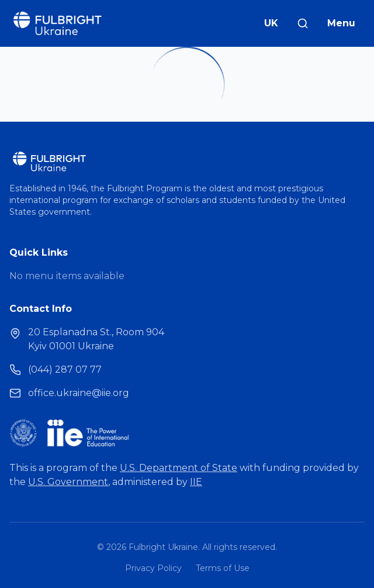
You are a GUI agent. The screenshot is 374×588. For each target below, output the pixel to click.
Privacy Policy (153, 568)
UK (271, 23)
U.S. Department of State (179, 468)
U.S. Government (68, 482)
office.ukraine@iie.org (79, 393)
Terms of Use (223, 568)
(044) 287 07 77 (65, 369)
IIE (196, 482)
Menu (341, 23)
